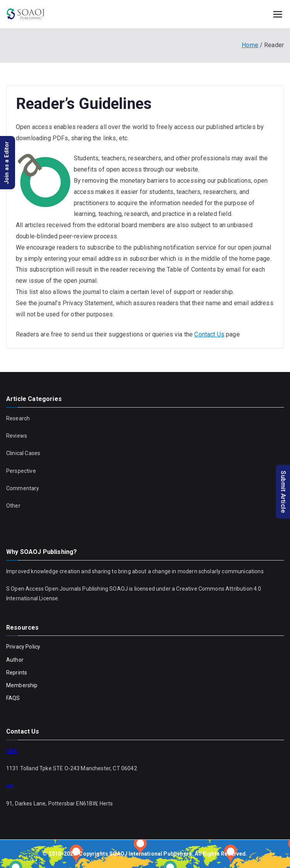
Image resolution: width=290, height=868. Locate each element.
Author (15, 660)
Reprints (17, 673)
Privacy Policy (23, 647)
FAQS (13, 698)
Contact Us (209, 334)
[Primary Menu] (278, 14)
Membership (22, 685)
